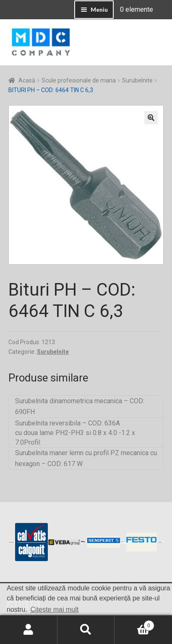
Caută (86, 630)
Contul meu (29, 630)
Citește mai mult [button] (55, 609)
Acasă (27, 80)
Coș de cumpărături (134, 624)
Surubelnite (137, 80)
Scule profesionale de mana (79, 80)
